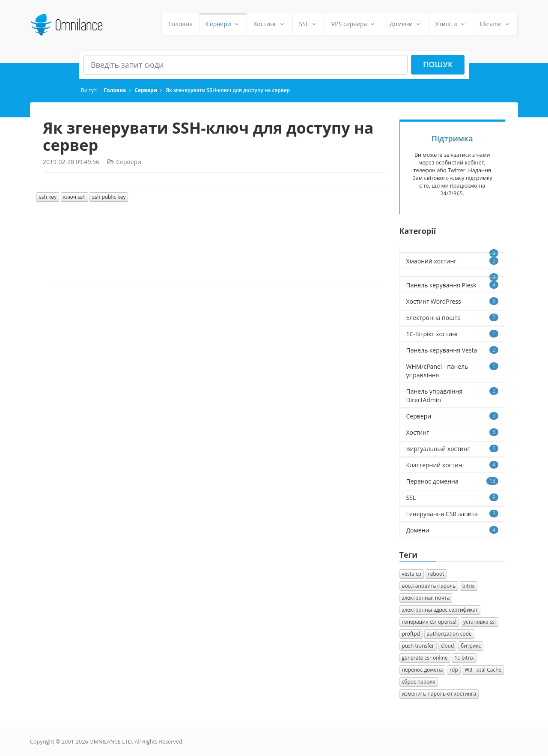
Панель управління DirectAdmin (453, 396)
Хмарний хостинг (453, 261)
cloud (448, 646)
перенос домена (423, 670)
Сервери (223, 24)
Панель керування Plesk (453, 285)
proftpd (411, 634)
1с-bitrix (464, 658)
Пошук (438, 64)
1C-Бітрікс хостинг (453, 334)
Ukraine (495, 24)
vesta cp (412, 574)
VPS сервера (354, 24)
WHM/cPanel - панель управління (453, 371)
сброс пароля (419, 682)
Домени (406, 24)
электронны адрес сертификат (440, 610)
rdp (454, 670)
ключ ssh (74, 197)
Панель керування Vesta (453, 350)
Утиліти (451, 24)
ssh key (48, 197)
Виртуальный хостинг (453, 449)
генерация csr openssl (429, 622)
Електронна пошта (453, 318)
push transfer (418, 646)
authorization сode (449, 634)
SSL (309, 24)
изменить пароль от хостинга (439, 694)
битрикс (471, 646)
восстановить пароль (429, 586)
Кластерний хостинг (453, 465)
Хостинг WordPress (453, 301)
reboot (436, 574)
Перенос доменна (453, 481)
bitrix (469, 586)
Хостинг (270, 24)
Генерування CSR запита (453, 514)
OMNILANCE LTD (111, 742)
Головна (180, 24)
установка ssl (479, 622)
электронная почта (426, 598)
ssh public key (109, 197)
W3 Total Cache (483, 670)
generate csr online (425, 658)
